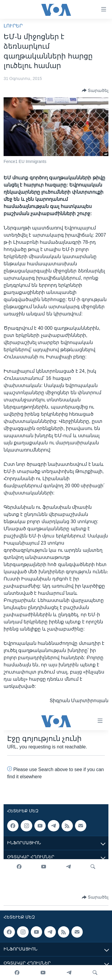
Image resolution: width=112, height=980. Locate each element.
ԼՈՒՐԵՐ (13, 26)
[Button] (95, 90)
